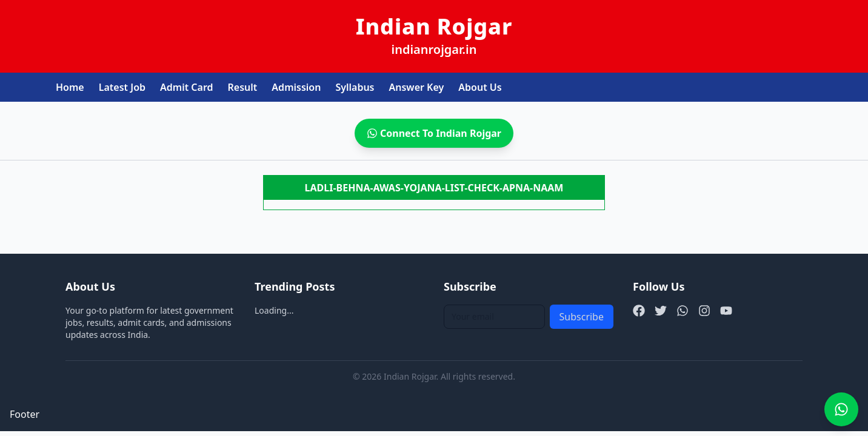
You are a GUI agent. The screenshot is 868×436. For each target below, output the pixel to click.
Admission (296, 87)
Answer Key (417, 87)
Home (70, 87)
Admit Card (187, 87)
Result (243, 87)
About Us (480, 87)
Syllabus (355, 87)
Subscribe (582, 317)
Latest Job (122, 87)
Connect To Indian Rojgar (434, 133)
